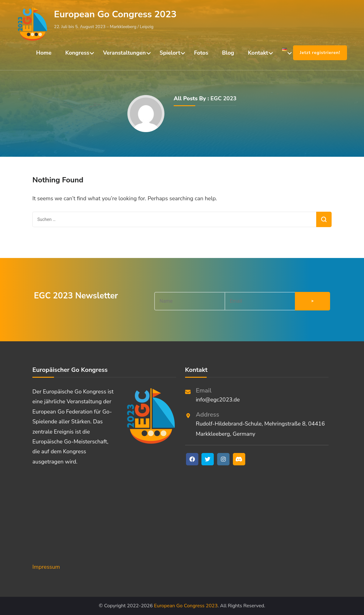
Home (44, 53)
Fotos (201, 53)
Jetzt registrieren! (320, 53)
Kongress (77, 53)
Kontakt (258, 53)
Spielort (170, 53)
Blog (228, 53)
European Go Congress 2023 (115, 14)
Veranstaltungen (124, 53)
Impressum (46, 567)
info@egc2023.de (218, 400)
